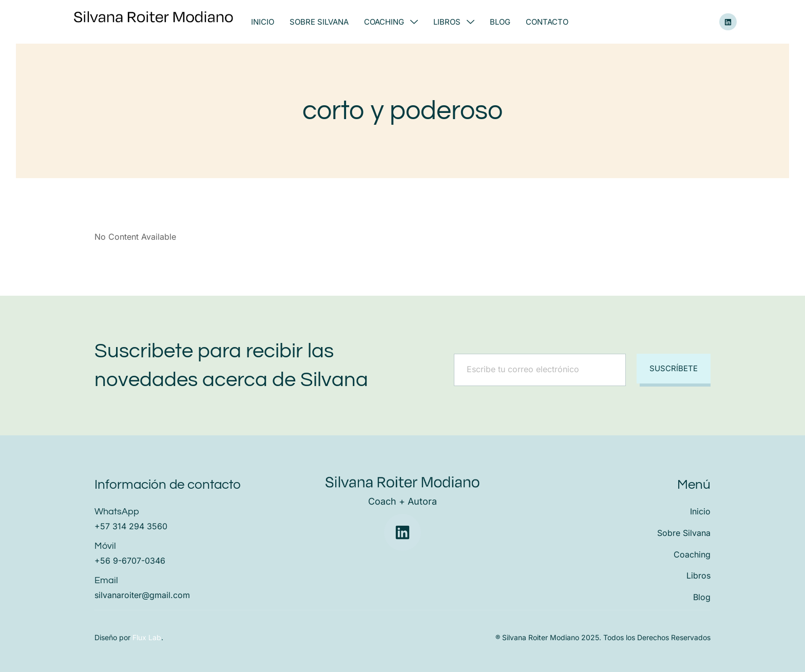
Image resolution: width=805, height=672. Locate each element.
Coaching (391, 22)
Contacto (547, 22)
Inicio (263, 22)
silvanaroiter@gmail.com (142, 595)
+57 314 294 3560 (131, 526)
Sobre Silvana (319, 22)
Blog (500, 22)
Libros (454, 22)
